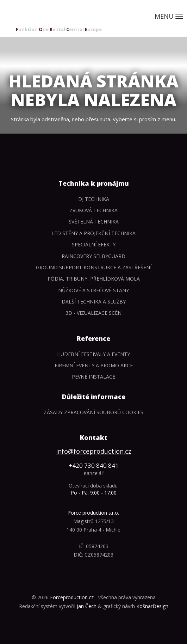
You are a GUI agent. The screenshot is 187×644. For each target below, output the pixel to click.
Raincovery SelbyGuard (93, 256)
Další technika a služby (94, 302)
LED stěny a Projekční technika (93, 233)
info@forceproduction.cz (94, 451)
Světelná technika (94, 222)
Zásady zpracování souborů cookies (93, 412)
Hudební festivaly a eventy (93, 354)
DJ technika (94, 199)
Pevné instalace (93, 377)
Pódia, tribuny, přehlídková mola (94, 279)
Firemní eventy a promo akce (94, 365)
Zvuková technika (93, 210)
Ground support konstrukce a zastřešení (94, 267)
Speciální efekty (94, 244)
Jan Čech (87, 606)
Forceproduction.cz (72, 597)
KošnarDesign (152, 606)
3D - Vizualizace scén (93, 313)
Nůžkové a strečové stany (93, 290)
